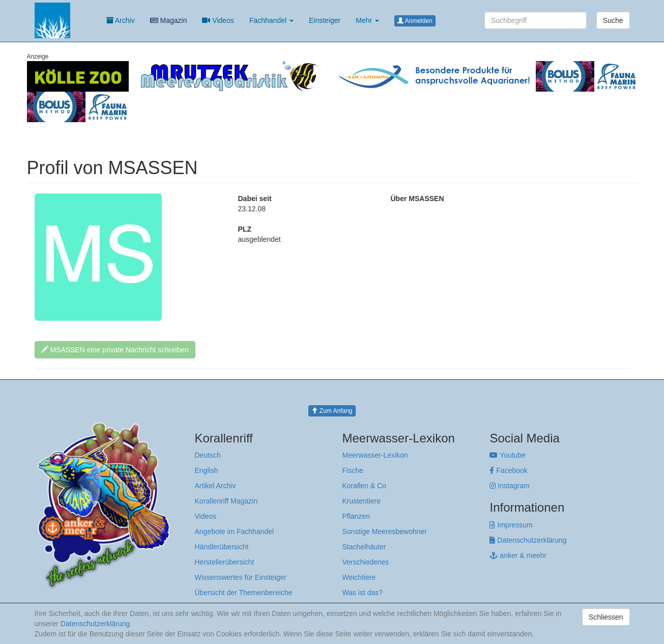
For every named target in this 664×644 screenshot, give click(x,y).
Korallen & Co (364, 486)
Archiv (121, 20)
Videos (218, 20)
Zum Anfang (332, 411)
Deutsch (208, 455)
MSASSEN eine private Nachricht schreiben (115, 350)
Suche (613, 20)
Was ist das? (362, 593)
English (207, 470)
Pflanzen (356, 516)
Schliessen (606, 617)
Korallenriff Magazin (226, 501)
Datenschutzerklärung (528, 540)
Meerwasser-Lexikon (375, 455)
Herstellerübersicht (225, 562)
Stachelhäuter (364, 547)
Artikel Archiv (215, 486)
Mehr (367, 20)
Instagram (509, 486)
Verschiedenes (365, 562)
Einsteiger (325, 20)
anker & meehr (518, 555)
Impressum (511, 525)
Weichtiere (359, 577)
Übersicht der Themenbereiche (244, 593)
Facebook (508, 470)
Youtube (508, 455)
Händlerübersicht (222, 547)
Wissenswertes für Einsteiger (241, 577)
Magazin (169, 20)
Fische (352, 470)
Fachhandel (271, 20)
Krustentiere (361, 501)
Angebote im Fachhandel (235, 531)
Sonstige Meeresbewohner (384, 531)
